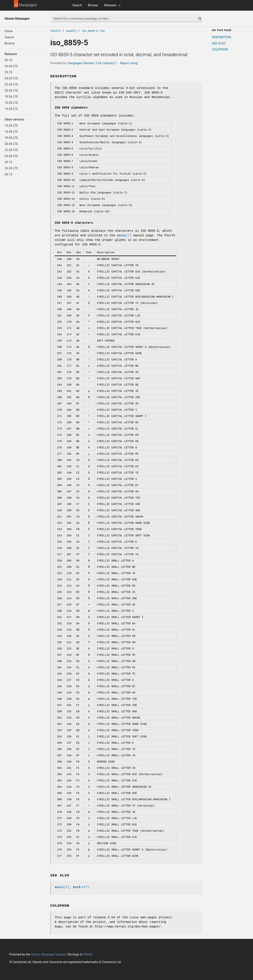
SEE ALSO (219, 43)
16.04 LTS (11, 103)
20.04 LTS (11, 91)
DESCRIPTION (221, 37)
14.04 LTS (11, 109)
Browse (93, 5)
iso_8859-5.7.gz (93, 31)
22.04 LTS (11, 84)
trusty (56, 31)
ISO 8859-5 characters (74, 223)
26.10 (8, 60)
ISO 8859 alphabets (71, 108)
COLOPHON (220, 49)
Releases (110, 5)
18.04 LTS (11, 97)
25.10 (8, 72)
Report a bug (129, 63)
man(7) (71, 31)
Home (9, 31)
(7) (124, 236)
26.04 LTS (11, 66)
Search (77, 5)
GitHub (88, 954)
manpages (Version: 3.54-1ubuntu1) (92, 63)
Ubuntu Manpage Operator (49, 954)
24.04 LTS (11, 78)
